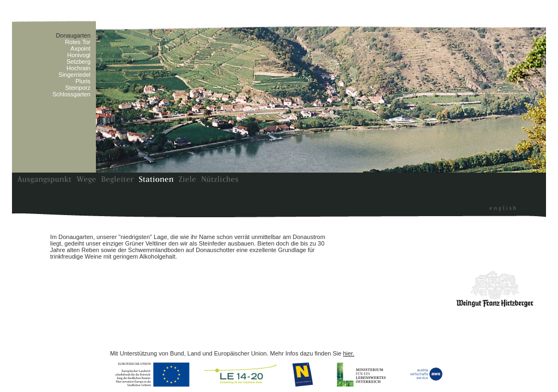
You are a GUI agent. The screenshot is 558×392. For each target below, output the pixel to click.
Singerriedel (74, 75)
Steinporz (78, 88)
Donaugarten (73, 35)
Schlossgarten (71, 94)
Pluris (83, 81)
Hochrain (78, 68)
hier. (348, 353)
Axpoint (80, 48)
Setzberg (78, 62)
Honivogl (79, 55)
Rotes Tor (78, 42)
